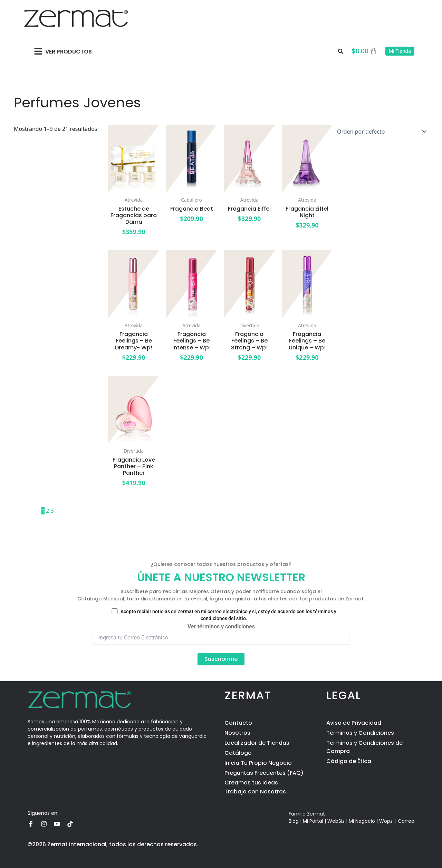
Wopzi (386, 821)
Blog (294, 821)
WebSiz (336, 821)
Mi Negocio (362, 821)
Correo (406, 821)
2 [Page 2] (47, 511)
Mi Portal (313, 821)
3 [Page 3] (52, 511)
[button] (38, 51)
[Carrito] (364, 51)
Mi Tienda (400, 51)
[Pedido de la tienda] (380, 132)
